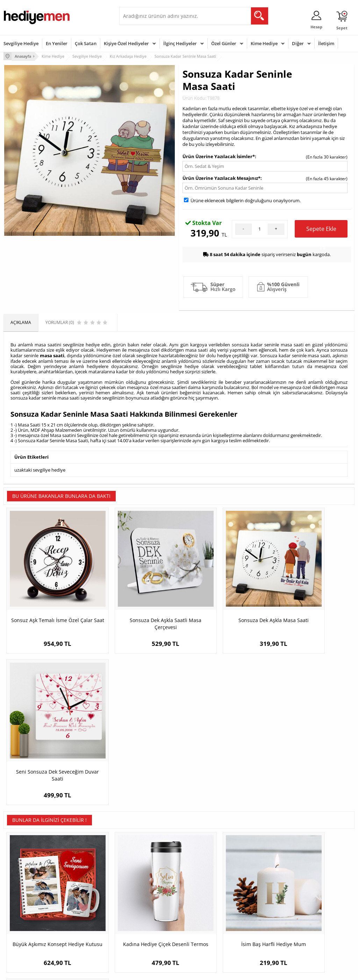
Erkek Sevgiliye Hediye (145, 915)
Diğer (298, 43)
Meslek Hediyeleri (81, 932)
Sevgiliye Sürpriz (79, 921)
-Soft (142, 971)
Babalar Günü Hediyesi (205, 936)
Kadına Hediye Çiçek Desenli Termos (135, 753)
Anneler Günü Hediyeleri (206, 911)
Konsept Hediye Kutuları (146, 879)
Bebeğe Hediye (257, 911)
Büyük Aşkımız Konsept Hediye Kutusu (47, 753)
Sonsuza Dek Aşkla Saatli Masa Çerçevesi (135, 601)
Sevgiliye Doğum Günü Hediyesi (145, 903)
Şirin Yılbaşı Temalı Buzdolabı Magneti (311, 753)
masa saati (52, 355)
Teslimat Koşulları (21, 879)
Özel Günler (224, 43)
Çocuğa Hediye (257, 900)
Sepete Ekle (321, 231)
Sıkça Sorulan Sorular (24, 932)
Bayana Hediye (257, 890)
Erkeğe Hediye (256, 879)
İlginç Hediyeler (180, 43)
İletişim (326, 43)
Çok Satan (86, 43)
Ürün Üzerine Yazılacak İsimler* (219, 156)
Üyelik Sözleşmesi (21, 890)
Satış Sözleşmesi (20, 900)
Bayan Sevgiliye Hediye (145, 926)
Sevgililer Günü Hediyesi (206, 879)
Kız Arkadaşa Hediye (83, 900)
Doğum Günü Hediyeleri (206, 890)
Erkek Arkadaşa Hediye (86, 890)
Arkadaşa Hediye (259, 921)
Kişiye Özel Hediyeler (126, 43)
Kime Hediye (264, 43)
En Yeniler (57, 43)
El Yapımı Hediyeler (82, 911)
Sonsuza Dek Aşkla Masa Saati (223, 597)
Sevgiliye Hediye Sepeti (145, 890)
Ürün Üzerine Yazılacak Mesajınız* (221, 177)
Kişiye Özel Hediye (81, 879)
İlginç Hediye (255, 932)
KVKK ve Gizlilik (18, 921)
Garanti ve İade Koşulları (27, 911)
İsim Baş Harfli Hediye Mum (223, 750)
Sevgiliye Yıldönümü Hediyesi (142, 939)
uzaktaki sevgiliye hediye (40, 468)
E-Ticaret (158, 971)
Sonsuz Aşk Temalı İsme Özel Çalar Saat (48, 601)
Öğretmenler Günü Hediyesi (201, 923)
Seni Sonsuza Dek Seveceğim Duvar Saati (311, 601)
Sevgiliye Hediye (21, 43)
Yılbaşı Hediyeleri (199, 900)
